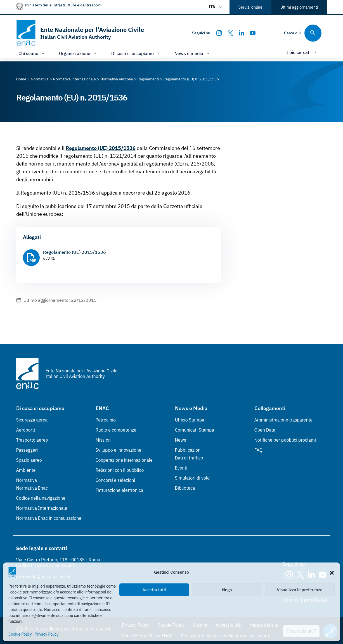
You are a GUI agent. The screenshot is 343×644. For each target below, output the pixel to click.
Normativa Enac (32, 488)
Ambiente (26, 470)
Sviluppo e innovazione (119, 450)
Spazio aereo (29, 460)
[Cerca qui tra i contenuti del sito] (303, 33)
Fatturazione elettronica (120, 490)
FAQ (259, 450)
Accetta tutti (154, 590)
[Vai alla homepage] (80, 33)
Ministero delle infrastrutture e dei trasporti (63, 5)
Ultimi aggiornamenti (299, 7)
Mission (103, 440)
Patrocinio (106, 420)
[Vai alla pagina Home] (21, 79)
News (181, 440)
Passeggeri (27, 450)
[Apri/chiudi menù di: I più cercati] (302, 52)
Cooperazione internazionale (124, 460)
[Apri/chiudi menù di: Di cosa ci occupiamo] (136, 53)
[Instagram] (219, 33)
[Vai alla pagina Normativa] (40, 79)
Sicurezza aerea (32, 420)
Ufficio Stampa (190, 420)
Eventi (181, 468)
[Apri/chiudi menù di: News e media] (193, 53)
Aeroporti (26, 430)
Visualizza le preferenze (300, 590)
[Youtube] (253, 33)
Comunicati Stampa (195, 430)
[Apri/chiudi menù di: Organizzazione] (78, 53)
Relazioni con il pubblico (120, 470)
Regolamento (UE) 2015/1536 (101, 148)
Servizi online (250, 7)
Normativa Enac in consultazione (49, 518)
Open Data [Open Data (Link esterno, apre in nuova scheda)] (265, 430)
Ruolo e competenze (116, 430)
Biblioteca (185, 488)
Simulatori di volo (192, 478)
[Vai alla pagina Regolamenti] (148, 79)
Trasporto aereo (32, 440)
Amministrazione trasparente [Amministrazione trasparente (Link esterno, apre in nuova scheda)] (284, 420)
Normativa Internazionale (42, 508)
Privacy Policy (47, 634)
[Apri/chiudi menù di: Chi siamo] (32, 53)
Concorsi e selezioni (115, 480)
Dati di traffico (189, 458)
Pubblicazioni (188, 450)
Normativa (27, 480)
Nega (227, 590)
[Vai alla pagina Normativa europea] (117, 79)
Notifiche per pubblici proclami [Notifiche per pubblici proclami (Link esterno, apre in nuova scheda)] (285, 440)
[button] (332, 572)
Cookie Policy (20, 634)
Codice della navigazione (41, 498)
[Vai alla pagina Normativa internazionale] (74, 79)
